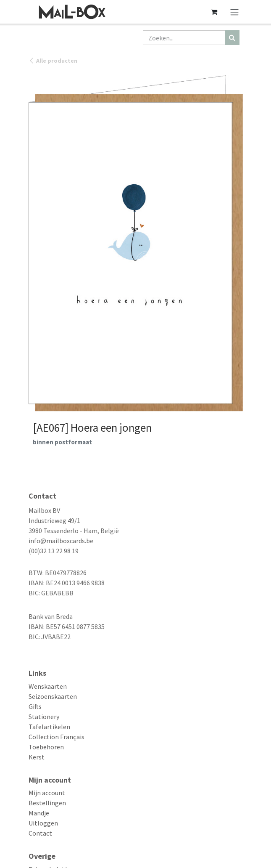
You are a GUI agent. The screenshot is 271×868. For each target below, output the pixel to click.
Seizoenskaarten (53, 696)
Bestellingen (47, 803)
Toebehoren (46, 747)
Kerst (37, 757)
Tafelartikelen (49, 727)
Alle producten (53, 61)
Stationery (44, 717)
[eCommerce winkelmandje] (214, 12)
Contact (40, 833)
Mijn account (47, 793)
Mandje (39, 813)
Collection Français (57, 737)
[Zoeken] (232, 38)
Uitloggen (43, 823)
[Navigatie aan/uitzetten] (234, 12)
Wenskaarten (48, 686)
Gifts (35, 706)
